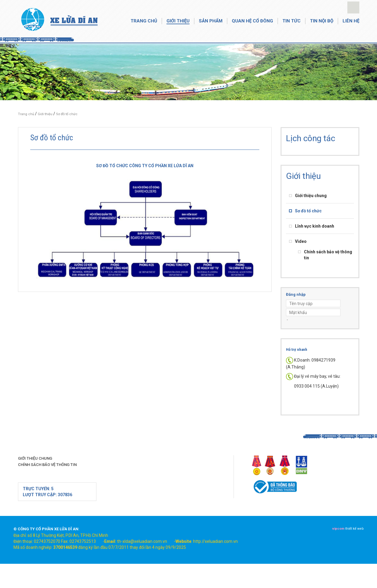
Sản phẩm (211, 21)
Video (301, 241)
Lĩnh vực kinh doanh (315, 226)
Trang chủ (144, 21)
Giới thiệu (178, 21)
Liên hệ (351, 21)
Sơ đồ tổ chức (67, 114)
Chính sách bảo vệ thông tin (47, 465)
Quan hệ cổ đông (252, 21)
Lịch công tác (311, 138)
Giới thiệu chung (311, 196)
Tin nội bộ (322, 21)
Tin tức (292, 21)
